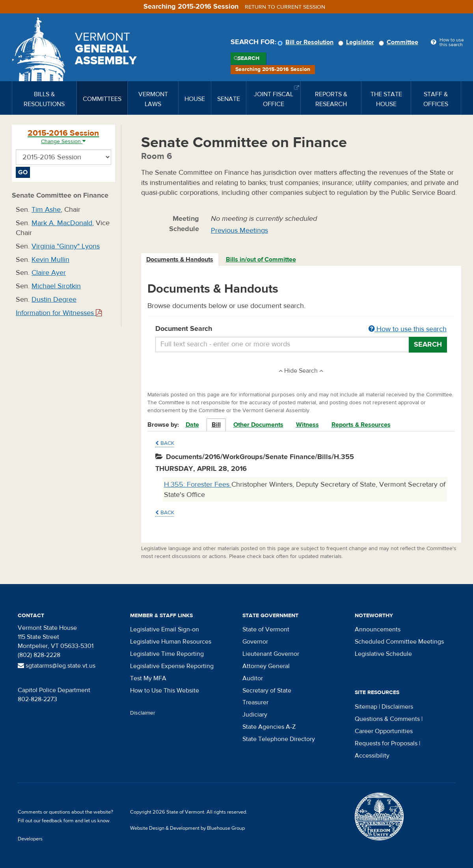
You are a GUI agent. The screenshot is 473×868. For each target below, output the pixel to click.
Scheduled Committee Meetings (399, 642)
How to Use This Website (165, 691)
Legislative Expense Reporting (172, 666)
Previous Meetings (239, 231)
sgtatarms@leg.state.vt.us (57, 666)
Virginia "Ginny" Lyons (66, 246)
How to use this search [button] (408, 329)
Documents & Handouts (180, 259)
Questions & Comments (387, 719)
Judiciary (255, 715)
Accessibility (372, 756)
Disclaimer (143, 713)
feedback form (58, 821)
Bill (216, 425)
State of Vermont (266, 629)
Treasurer (255, 702)
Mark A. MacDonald (62, 223)
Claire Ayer (49, 273)
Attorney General (266, 666)
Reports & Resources (361, 425)
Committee (400, 42)
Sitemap (366, 707)
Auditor (253, 678)
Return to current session (285, 7)
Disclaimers (397, 707)
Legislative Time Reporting (167, 654)
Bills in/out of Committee (261, 259)
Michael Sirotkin (56, 286)
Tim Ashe (46, 210)
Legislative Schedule (383, 654)
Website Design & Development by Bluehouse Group (187, 828)
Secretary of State (267, 691)
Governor (255, 642)
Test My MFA (148, 678)
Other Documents (258, 425)
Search (249, 58)
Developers (30, 839)
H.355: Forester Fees (198, 484)
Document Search (301, 329)
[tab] (180, 260)
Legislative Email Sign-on (165, 629)
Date (192, 425)
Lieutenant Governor (271, 654)
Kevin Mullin (50, 260)
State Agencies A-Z (269, 727)
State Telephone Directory (279, 739)
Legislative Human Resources (171, 642)
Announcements (378, 629)
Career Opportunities (384, 731)
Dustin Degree (54, 300)
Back (165, 443)
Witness (307, 425)
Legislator (357, 42)
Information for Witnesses (59, 313)
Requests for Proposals (386, 743)
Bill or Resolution (307, 42)
